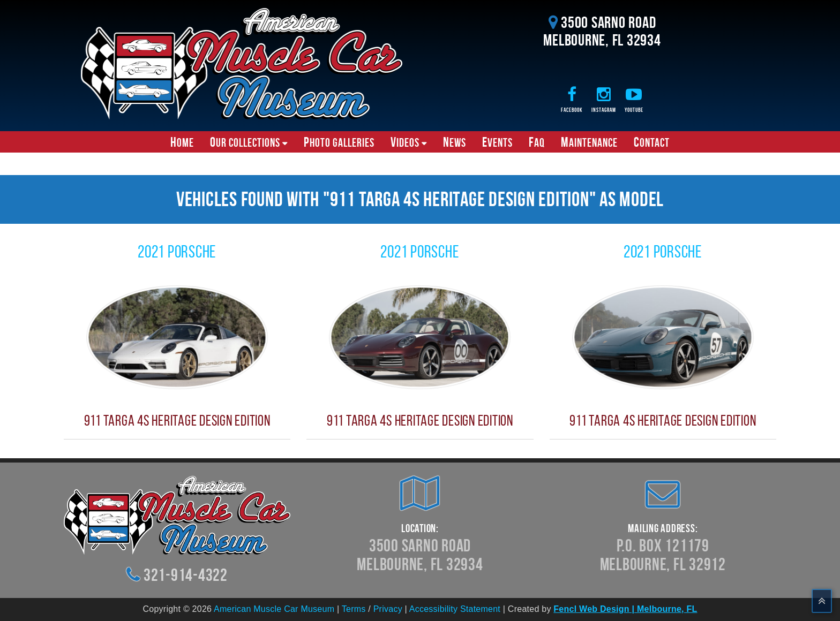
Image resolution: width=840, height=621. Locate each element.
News (455, 142)
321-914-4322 (186, 575)
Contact (652, 142)
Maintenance (589, 142)
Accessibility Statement (455, 609)
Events (497, 142)
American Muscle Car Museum (274, 609)
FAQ (537, 142)
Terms (354, 609)
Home (182, 142)
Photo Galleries (339, 142)
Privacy (388, 609)
